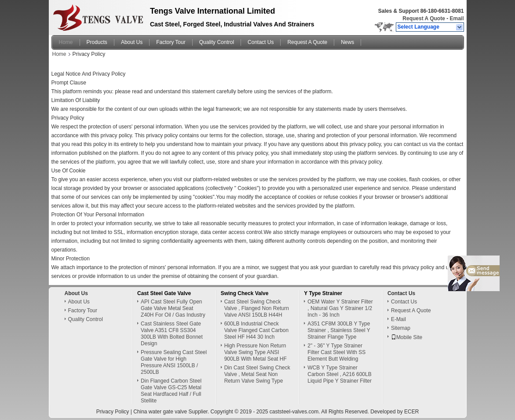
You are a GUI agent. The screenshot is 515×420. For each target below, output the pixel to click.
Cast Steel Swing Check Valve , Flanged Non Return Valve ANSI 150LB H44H (257, 308)
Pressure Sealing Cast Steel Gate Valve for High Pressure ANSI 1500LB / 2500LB (174, 362)
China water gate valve (160, 412)
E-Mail (398, 319)
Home (66, 42)
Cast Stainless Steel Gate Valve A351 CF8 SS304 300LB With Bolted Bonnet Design (172, 334)
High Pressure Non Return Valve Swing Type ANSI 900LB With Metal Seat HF (256, 352)
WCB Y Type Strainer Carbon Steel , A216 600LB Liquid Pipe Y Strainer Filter (340, 374)
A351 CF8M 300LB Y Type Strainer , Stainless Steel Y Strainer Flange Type (339, 330)
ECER (411, 412)
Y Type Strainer (323, 293)
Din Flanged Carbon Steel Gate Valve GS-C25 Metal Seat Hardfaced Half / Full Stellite (171, 391)
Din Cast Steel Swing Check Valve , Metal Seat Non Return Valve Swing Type (257, 374)
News (347, 42)
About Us (132, 42)
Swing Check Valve (245, 293)
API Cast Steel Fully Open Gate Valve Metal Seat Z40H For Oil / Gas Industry (173, 308)
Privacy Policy (113, 412)
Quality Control (217, 42)
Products (97, 42)
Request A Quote (424, 18)
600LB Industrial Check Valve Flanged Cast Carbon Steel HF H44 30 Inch (257, 330)
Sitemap (401, 328)
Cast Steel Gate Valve (164, 293)
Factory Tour (171, 42)
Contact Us (261, 42)
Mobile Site (407, 337)
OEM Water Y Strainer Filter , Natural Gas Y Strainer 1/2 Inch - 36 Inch (340, 308)
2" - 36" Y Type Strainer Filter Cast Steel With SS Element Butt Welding (336, 352)
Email (457, 18)
